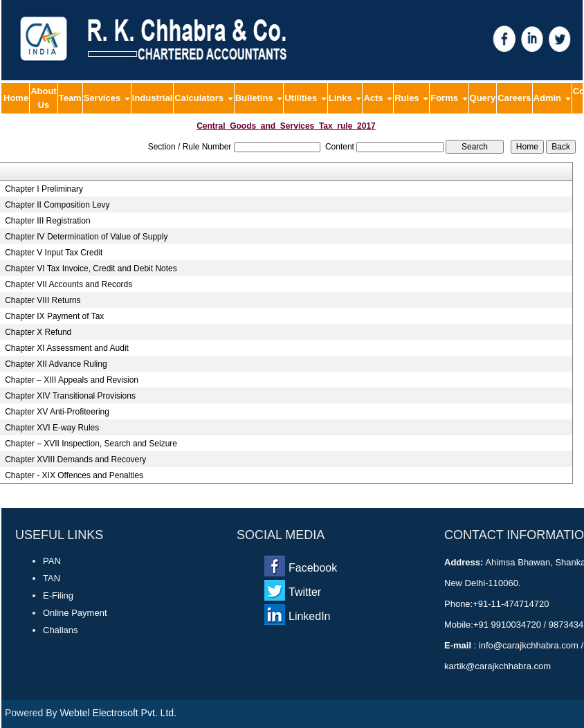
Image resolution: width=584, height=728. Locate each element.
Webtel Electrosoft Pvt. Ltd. (118, 713)
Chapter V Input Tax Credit (54, 253)
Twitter (305, 592)
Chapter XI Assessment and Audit (67, 348)
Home (16, 98)
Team (70, 98)
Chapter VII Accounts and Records (69, 284)
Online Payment (75, 613)
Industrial (153, 98)
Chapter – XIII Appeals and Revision (72, 380)
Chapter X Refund (38, 332)
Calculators (203, 98)
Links (345, 98)
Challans (61, 630)
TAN (52, 578)
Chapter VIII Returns (43, 300)
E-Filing (58, 595)
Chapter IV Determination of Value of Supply (86, 237)
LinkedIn (310, 616)
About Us (44, 98)
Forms (449, 98)
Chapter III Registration (47, 221)
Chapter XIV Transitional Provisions (70, 396)
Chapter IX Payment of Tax (54, 316)
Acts (378, 98)
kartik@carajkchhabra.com (498, 666)
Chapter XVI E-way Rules (52, 428)
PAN (52, 561)
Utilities (305, 98)
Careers (514, 98)
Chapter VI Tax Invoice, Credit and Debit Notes (91, 269)
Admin (552, 98)
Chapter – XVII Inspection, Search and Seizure (91, 444)
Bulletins (259, 98)
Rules (411, 98)
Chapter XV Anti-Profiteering (57, 412)
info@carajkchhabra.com (528, 645)
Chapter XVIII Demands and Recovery (75, 459)
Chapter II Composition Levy (57, 205)
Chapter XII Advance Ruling (56, 364)
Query (483, 98)
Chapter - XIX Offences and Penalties (74, 475)
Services (107, 98)
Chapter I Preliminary (44, 189)
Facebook (313, 568)
